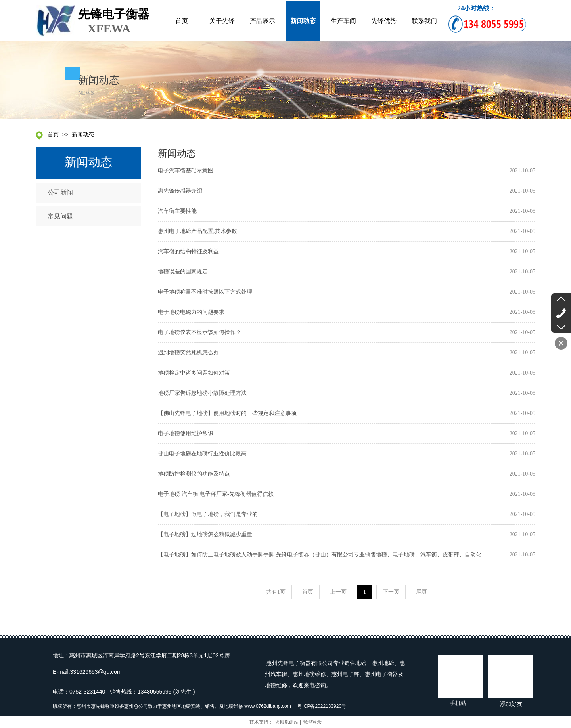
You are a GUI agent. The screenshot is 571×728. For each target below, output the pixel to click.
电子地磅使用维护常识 (186, 433)
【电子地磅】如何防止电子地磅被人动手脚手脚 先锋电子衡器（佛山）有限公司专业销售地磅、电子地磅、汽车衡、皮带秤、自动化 (320, 555)
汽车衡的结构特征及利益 (188, 251)
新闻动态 (83, 135)
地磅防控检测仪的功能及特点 (194, 474)
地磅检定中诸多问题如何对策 (194, 373)
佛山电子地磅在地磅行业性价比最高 (202, 454)
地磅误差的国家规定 (183, 272)
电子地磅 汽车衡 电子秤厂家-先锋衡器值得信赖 (216, 494)
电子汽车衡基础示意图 (186, 171)
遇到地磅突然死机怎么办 (188, 353)
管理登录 (312, 722)
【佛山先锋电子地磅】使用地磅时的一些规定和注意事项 (227, 413)
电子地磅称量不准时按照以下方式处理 (205, 292)
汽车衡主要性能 (177, 211)
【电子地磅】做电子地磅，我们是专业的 (208, 514)
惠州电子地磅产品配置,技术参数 (197, 231)
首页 (53, 135)
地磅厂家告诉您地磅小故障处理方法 (202, 393)
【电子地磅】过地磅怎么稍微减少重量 (205, 534)
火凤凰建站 (287, 722)
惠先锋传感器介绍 (180, 191)
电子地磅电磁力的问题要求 (191, 312)
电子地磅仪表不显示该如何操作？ (199, 332)
